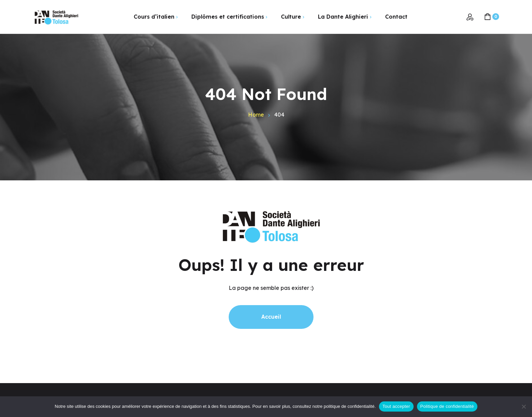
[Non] (524, 406)
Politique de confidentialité (447, 406)
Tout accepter (396, 406)
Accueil (271, 317)
